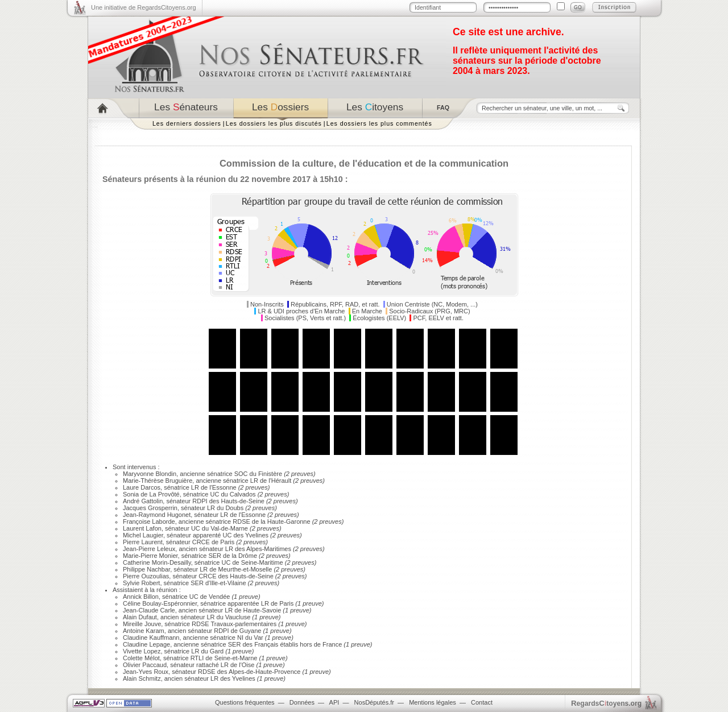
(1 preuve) (245, 597)
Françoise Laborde (149, 521)
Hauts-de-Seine (242, 501)
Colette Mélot (141, 658)
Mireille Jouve (142, 624)
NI (240, 638)
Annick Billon (141, 597)
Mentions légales (433, 702)
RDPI (200, 501)
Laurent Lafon (142, 528)
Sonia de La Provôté (151, 494)
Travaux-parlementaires (243, 624)
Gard (217, 651)
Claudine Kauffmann (151, 638)
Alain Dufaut (140, 617)
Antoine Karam (144, 631)
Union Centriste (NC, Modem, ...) (432, 304)
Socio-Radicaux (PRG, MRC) (429, 311)
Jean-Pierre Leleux (149, 549)
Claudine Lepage (146, 644)
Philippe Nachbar (146, 569)
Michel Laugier (143, 535)
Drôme (248, 556)
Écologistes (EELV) (379, 318)
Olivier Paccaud (145, 665)
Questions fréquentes (245, 702)
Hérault (281, 481)
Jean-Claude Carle (149, 610)
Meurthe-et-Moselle (245, 569)
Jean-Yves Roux (146, 672)
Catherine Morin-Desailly (157, 562)
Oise (248, 665)
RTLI (197, 658)
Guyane (251, 631)
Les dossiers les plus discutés (274, 123)
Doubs (234, 508)
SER (215, 556)
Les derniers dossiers (187, 123)
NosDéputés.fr (374, 702)
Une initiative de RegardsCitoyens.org (144, 7)
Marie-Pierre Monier (150, 556)
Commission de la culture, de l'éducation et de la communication (364, 163)
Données (302, 702)
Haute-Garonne (289, 521)
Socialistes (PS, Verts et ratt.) (305, 318)
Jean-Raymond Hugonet (157, 515)
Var (258, 638)
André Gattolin (143, 501)
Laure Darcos (142, 487)
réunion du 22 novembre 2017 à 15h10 (270, 179)
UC (215, 494)
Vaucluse (238, 617)
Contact (482, 702)
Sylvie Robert (141, 583)
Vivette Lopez (142, 651)
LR (254, 481)
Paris (227, 542)
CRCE (201, 542)
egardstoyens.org (606, 703)
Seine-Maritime (262, 562)
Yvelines (257, 535)
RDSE (241, 521)
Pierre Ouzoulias (146, 576)
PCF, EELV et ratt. (439, 318)
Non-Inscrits (267, 304)
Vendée (219, 597)
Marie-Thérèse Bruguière (158, 481)
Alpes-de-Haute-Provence (265, 672)
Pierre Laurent (143, 542)
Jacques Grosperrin (150, 508)
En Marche (367, 311)
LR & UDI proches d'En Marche (301, 311)
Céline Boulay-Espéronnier (160, 603)
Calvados (243, 494)
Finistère (270, 474)
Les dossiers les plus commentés (379, 123)
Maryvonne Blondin (150, 474)
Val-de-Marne (229, 528)
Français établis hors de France (298, 644)
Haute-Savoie (262, 610)
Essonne (224, 487)
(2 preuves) (299, 474)
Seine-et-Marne (236, 658)
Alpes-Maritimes (269, 549)
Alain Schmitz (142, 678)
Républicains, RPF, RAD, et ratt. (335, 304)
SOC (241, 474)
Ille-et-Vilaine (228, 583)
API (334, 702)
